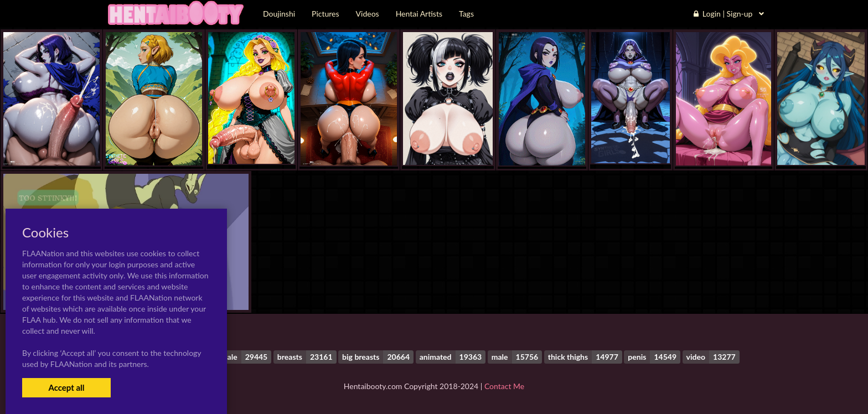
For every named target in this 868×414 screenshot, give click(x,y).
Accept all (66, 387)
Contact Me (504, 386)
